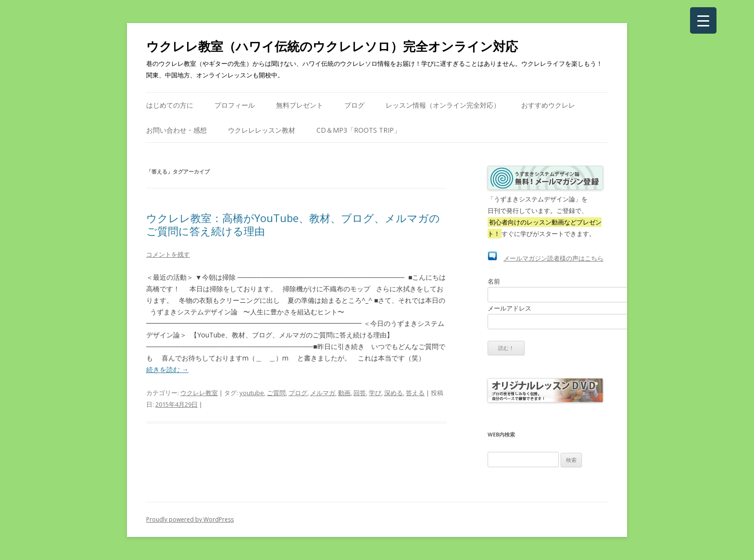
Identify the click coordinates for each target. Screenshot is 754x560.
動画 (344, 393)
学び (375, 393)
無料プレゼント (300, 105)
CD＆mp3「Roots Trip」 (358, 130)
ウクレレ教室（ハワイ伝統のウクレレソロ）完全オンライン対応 (332, 46)
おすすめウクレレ (548, 105)
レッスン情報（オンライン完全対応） (443, 105)
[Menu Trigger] (703, 20)
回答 (360, 393)
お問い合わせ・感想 (176, 130)
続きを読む (167, 369)
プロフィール (235, 105)
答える (415, 393)
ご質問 (276, 393)
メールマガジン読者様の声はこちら (553, 258)
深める (394, 393)
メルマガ (323, 393)
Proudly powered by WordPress (190, 519)
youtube (252, 393)
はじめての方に (170, 105)
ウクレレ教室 (199, 393)
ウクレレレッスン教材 (262, 130)
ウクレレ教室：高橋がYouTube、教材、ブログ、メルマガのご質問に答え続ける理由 (293, 224)
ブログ (354, 105)
